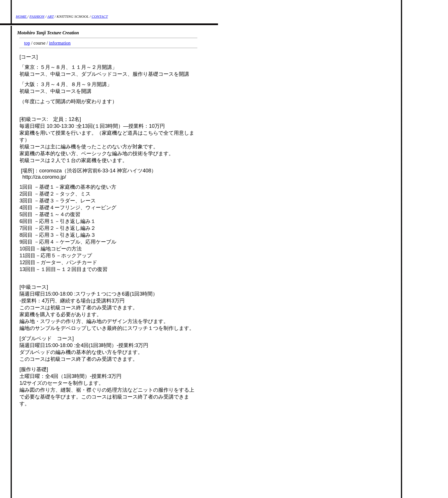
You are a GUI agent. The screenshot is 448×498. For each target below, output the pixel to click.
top (27, 43)
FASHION (37, 16)
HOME (22, 16)
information (60, 43)
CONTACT (100, 16)
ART (50, 16)
